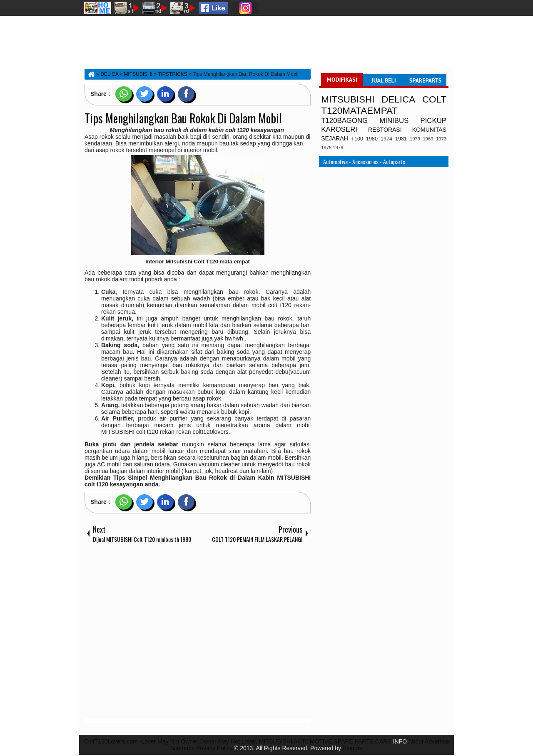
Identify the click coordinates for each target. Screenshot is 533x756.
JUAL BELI (384, 80)
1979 (415, 139)
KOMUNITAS (429, 130)
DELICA (398, 99)
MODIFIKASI (342, 80)
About (416, 741)
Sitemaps (182, 748)
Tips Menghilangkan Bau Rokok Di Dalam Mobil (183, 118)
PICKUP (433, 121)
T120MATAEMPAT (359, 111)
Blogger (353, 748)
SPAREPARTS (425, 80)
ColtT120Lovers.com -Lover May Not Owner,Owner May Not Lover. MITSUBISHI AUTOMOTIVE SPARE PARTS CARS (238, 741)
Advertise (437, 741)
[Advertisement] (198, 633)
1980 (372, 139)
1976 (338, 148)
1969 (428, 139)
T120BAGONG (344, 121)
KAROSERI (339, 129)
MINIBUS (394, 121)
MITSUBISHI (348, 99)
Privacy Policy (214, 748)
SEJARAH (335, 138)
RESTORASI (385, 130)
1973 (441, 139)
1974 (386, 139)
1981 (401, 139)
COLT (434, 99)
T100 (357, 139)
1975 (326, 148)
